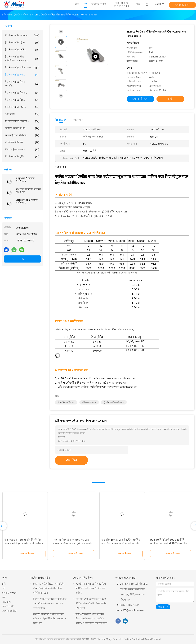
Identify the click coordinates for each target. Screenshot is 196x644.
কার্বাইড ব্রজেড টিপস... (22, 128)
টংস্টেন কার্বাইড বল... (22, 142)
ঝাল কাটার (22, 114)
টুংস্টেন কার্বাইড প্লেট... (22, 50)
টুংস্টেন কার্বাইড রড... (22, 75)
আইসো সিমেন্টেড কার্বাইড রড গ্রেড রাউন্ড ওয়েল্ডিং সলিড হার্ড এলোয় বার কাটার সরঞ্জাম (73, 543)
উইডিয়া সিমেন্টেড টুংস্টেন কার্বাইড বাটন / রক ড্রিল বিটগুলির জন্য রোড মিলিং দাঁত (49, 619)
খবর (4, 597)
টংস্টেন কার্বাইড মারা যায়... (22, 36)
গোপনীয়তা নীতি (9, 611)
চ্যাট (22, 259)
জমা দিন (71, 460)
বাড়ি (4, 584)
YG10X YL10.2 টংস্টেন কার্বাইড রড (27, 201)
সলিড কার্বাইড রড (89, 402)
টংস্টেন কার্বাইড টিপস (83, 578)
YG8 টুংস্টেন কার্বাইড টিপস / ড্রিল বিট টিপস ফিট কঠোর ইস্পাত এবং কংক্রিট (91, 588)
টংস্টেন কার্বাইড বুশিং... (22, 157)
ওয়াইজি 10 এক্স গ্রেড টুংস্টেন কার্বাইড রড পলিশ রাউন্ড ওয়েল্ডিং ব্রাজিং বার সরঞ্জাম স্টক (121, 543)
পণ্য (3, 588)
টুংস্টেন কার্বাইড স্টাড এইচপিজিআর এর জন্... (22, 59)
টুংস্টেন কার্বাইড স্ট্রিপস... (22, 43)
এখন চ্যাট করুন (182, 5)
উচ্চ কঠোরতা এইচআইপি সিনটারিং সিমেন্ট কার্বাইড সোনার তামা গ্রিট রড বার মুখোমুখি (24, 543)
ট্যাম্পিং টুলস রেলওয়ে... (22, 150)
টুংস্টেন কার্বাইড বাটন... (22, 107)
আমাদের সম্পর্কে (9, 593)
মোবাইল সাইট (8, 606)
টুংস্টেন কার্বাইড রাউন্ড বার (114, 402)
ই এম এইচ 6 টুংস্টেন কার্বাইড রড (25, 179)
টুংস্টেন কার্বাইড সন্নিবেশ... (22, 121)
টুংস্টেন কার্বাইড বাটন (40, 578)
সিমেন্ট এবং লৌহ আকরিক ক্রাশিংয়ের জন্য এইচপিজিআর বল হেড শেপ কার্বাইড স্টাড (50, 603)
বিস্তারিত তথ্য (61, 120)
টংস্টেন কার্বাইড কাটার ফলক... (22, 68)
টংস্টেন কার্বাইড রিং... (22, 100)
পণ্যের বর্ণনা (77, 120)
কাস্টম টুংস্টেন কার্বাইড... (22, 135)
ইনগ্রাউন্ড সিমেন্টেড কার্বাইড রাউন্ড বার (28, 190)
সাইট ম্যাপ (6, 602)
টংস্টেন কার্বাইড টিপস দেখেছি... (22, 84)
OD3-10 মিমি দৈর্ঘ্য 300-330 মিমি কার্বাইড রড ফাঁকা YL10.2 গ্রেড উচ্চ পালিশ (168, 543)
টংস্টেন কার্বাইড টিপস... (22, 93)
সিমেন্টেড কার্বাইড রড (66, 402)
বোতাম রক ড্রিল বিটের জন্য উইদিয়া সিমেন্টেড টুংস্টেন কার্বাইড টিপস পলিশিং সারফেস (49, 588)
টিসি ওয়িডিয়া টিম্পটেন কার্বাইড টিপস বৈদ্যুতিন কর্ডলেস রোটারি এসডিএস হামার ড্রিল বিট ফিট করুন (91, 619)
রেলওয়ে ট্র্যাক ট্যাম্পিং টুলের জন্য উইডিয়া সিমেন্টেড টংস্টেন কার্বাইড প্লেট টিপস (91, 603)
